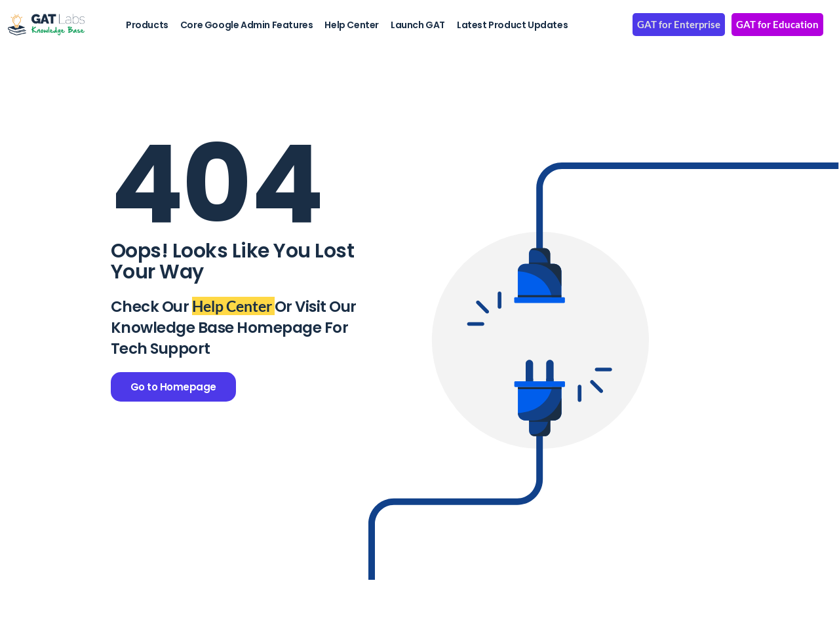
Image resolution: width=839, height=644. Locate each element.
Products (147, 25)
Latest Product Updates (512, 25)
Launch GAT (418, 25)
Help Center (352, 25)
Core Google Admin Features (247, 25)
